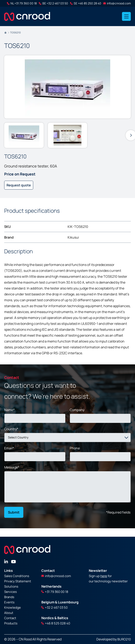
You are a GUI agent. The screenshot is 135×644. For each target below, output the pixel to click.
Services (10, 592)
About (9, 613)
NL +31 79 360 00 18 (22, 3)
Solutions (11, 586)
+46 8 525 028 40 (56, 623)
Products (11, 623)
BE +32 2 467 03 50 (53, 3)
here (104, 576)
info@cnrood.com (117, 3)
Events (9, 602)
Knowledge (12, 607)
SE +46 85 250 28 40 (86, 3)
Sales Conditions (17, 576)
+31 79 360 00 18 (55, 592)
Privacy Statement (18, 581)
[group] (24, 135)
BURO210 (124, 639)
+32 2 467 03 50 (54, 607)
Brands (9, 597)
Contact (10, 618)
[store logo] (27, 16)
